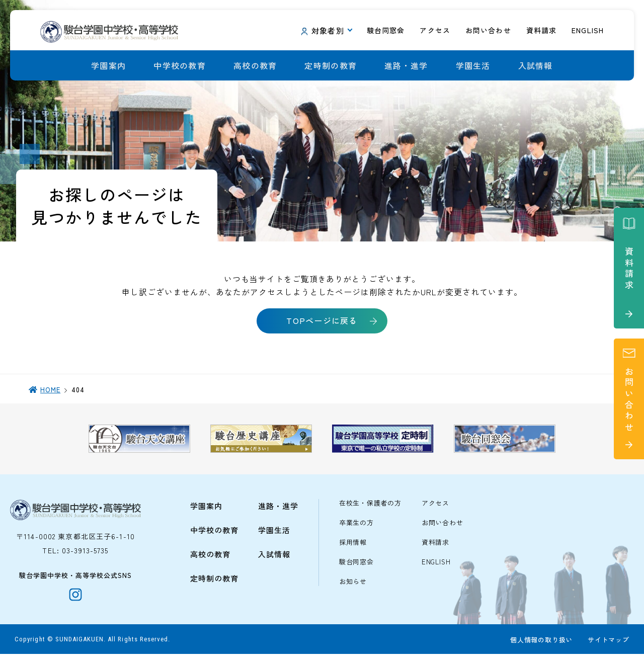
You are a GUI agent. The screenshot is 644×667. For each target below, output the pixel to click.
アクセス (435, 515)
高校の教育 (255, 65)
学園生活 (473, 65)
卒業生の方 (356, 534)
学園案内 (108, 65)
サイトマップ (608, 653)
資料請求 (435, 554)
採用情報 (353, 554)
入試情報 (536, 65)
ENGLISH (436, 574)
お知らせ (353, 593)
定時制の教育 (331, 65)
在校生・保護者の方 (370, 515)
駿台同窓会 (356, 574)
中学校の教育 (180, 65)
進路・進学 (406, 65)
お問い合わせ (442, 534)
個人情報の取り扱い (541, 653)
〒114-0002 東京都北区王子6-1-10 (75, 548)
